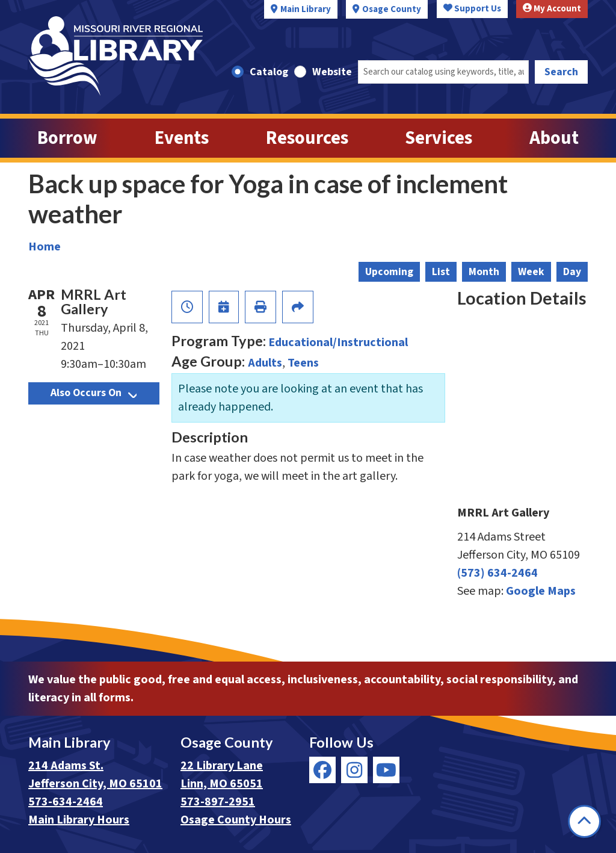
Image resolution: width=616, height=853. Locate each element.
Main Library (306, 9)
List (441, 272)
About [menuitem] (554, 138)
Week (531, 272)
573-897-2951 (218, 802)
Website (332, 72)
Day (572, 272)
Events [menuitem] (182, 138)
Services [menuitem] (439, 138)
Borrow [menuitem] (67, 138)
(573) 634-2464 (497, 573)
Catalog (269, 72)
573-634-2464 (66, 802)
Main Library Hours (79, 820)
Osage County (392, 9)
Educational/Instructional (338, 343)
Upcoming (389, 272)
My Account (552, 9)
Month (484, 272)
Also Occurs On (94, 393)
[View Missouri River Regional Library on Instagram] (354, 770)
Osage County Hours (236, 820)
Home (45, 247)
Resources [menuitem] (307, 138)
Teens (303, 363)
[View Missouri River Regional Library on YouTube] (386, 770)
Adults (265, 363)
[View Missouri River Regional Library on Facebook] (322, 770)
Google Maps (541, 591)
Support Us (472, 9)
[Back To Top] (584, 821)
